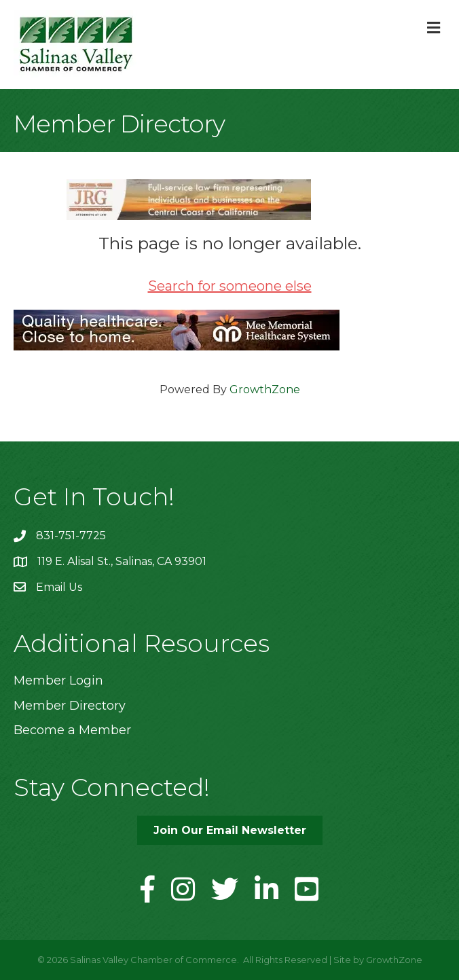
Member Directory (70, 706)
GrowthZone (265, 389)
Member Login (58, 680)
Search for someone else (230, 286)
